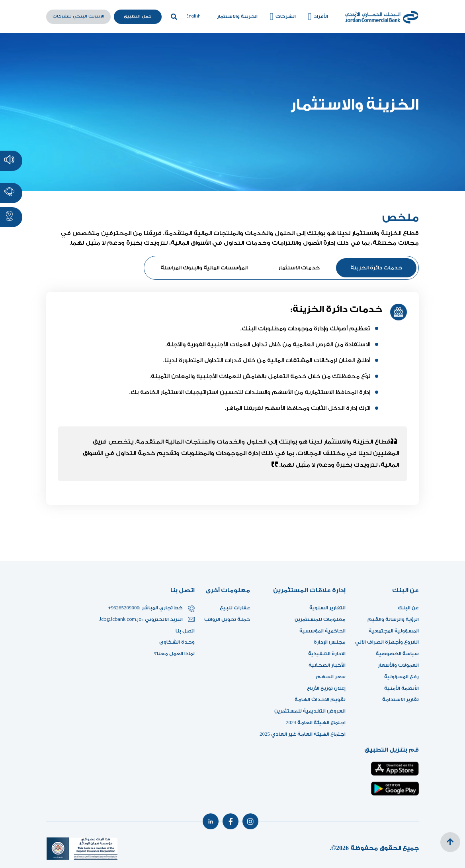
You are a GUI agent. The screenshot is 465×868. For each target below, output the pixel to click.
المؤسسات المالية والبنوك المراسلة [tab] (204, 268)
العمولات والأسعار (398, 665)
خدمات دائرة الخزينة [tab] (376, 268)
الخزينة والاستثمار (237, 16)
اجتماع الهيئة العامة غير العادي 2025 (303, 734)
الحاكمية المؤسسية (322, 631)
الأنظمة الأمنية (402, 688)
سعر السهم (331, 677)
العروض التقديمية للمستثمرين (310, 711)
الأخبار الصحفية (327, 665)
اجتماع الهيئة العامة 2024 (316, 723)
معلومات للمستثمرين (320, 619)
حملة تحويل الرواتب (227, 619)
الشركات (282, 17)
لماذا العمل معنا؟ (174, 654)
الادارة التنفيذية (327, 654)
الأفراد (317, 17)
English (193, 17)
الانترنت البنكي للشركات (78, 16)
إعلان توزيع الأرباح (324, 688)
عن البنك (408, 608)
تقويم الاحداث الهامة (320, 699)
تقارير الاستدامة (401, 699)
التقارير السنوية (327, 608)
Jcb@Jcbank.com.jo (121, 620)
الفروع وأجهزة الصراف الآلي (387, 642)
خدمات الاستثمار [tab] (299, 268)
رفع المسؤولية (402, 677)
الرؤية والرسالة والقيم (393, 619)
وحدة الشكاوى (177, 642)
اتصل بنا (185, 631)
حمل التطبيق (138, 16)
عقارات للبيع (235, 608)
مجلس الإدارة (330, 642)
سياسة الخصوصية (397, 654)
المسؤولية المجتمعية (394, 631)
